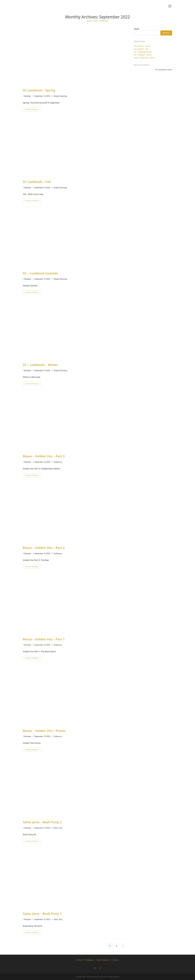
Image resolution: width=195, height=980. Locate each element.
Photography (89, 960)
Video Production (103, 960)
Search (137, 29)
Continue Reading (33, 109)
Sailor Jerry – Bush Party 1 (42, 914)
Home (79, 960)
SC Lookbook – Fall (37, 182)
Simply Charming (60, 96)
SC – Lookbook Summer (41, 273)
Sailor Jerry (58, 828)
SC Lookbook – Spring (39, 90)
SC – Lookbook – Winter (40, 365)
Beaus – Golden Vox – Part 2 (44, 548)
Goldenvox (58, 462)
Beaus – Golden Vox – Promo (44, 731)
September (104, 21)
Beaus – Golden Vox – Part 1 (44, 639)
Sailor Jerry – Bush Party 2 (42, 822)
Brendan (28, 96)
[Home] (89, 21)
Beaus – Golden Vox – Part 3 (44, 456)
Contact (116, 960)
